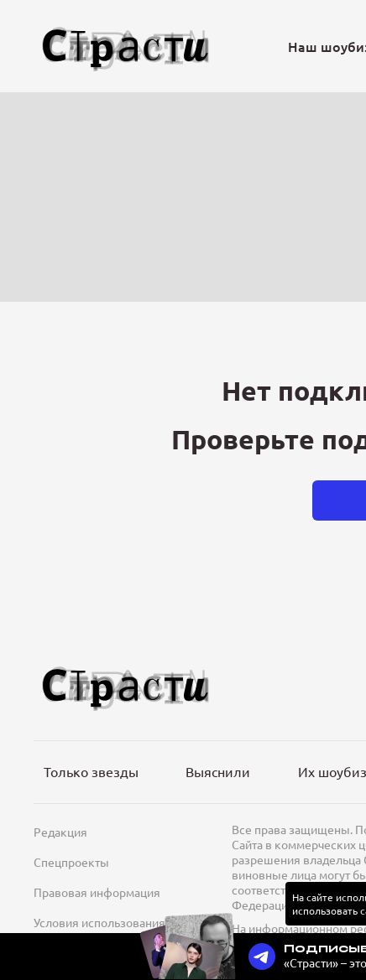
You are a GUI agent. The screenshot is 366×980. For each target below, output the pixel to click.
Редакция (60, 832)
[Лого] (126, 47)
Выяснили (218, 771)
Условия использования (99, 922)
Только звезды (91, 771)
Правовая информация (97, 892)
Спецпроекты (71, 862)
